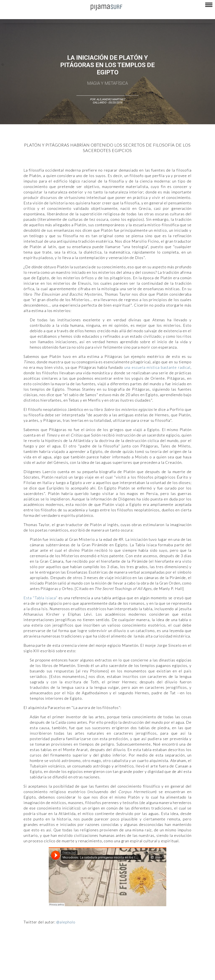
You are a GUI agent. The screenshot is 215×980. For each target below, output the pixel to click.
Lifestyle (193, 944)
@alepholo (66, 922)
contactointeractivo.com (175, 975)
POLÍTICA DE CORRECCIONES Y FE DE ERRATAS (29, 975)
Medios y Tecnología (68, 944)
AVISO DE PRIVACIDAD (15, 967)
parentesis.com (129, 975)
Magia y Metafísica (107, 83)
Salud (181, 944)
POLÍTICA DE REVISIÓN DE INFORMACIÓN (150, 967)
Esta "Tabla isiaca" (41, 598)
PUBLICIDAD (53, 967)
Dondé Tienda (201, 975)
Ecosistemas (166, 944)
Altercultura (9, 944)
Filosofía (47, 944)
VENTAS (37, 967)
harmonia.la (149, 975)
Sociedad (148, 944)
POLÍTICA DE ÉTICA (111, 967)
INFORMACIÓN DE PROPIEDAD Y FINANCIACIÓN (88, 975)
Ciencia (33, 944)
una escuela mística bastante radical (157, 367)
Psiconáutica (131, 944)
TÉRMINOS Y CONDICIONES (80, 967)
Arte (22, 944)
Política (115, 944)
